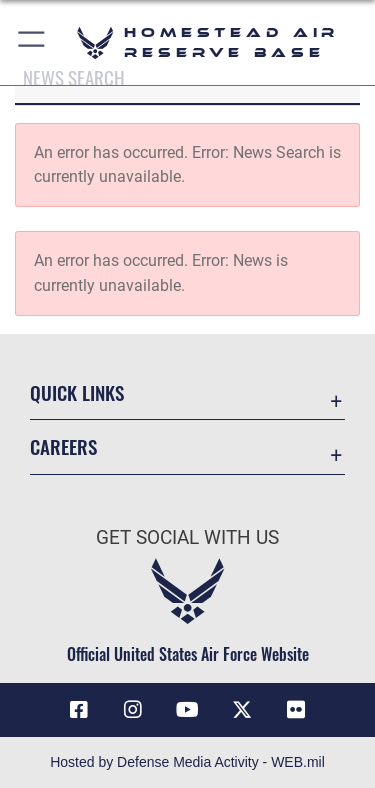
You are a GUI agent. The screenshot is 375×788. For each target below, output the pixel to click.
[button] (32, 42)
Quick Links (77, 392)
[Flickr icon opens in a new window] (296, 710)
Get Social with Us (187, 537)
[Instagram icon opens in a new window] (133, 710)
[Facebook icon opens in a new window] (79, 710)
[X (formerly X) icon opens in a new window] (242, 710)
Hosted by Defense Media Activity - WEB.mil (187, 762)
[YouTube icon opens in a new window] (188, 710)
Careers (63, 446)
